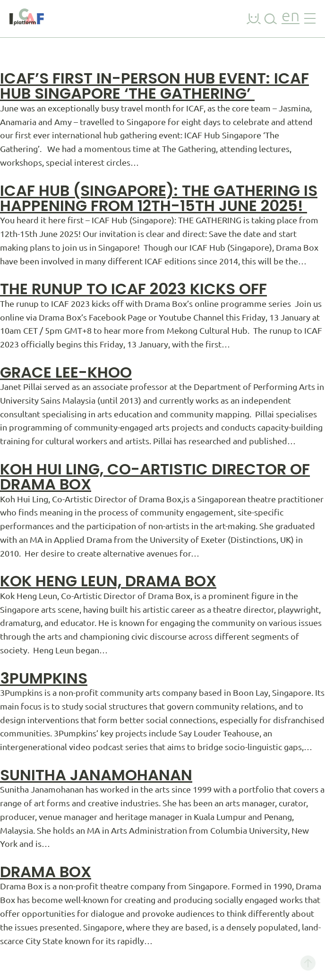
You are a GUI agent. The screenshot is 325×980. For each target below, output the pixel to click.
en (291, 17)
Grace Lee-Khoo (66, 372)
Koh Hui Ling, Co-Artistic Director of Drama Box (155, 477)
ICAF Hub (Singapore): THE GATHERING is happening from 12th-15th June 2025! (159, 198)
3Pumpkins (44, 678)
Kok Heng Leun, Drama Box (108, 581)
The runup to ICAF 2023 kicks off (133, 289)
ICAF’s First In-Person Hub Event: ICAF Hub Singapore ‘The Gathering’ (154, 86)
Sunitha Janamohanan (96, 775)
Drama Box (46, 872)
